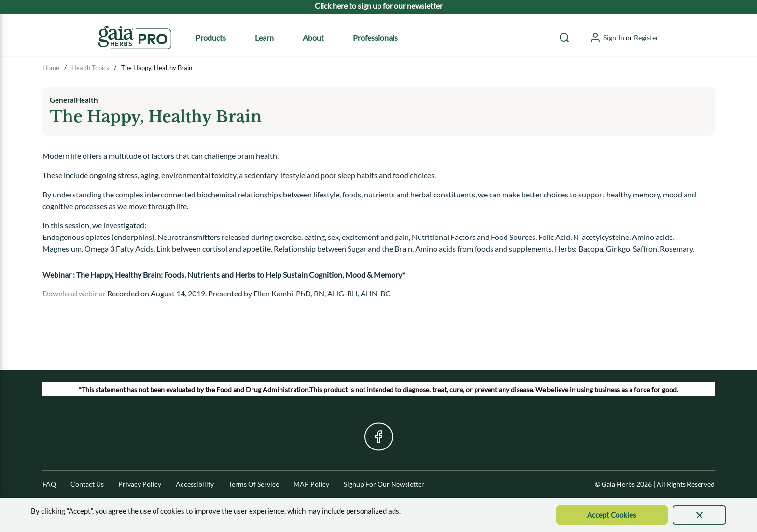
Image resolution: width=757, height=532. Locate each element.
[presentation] (699, 515)
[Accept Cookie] (612, 515)
